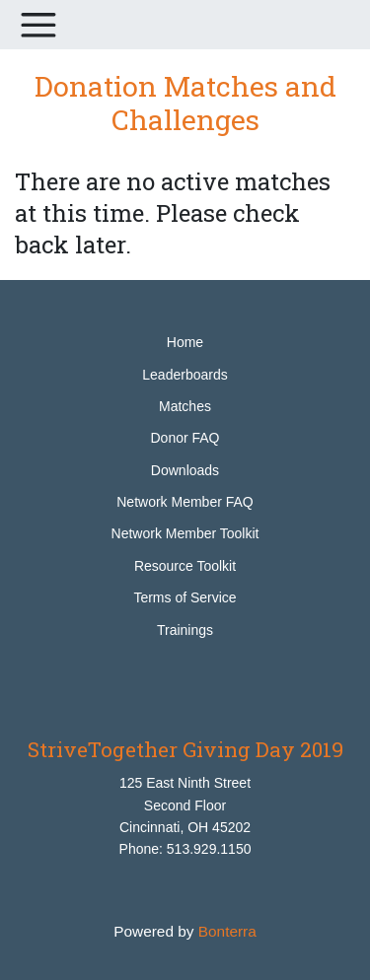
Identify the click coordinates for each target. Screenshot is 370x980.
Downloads (185, 470)
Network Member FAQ (185, 502)
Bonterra (227, 931)
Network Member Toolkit (185, 533)
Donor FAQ (185, 438)
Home (185, 342)
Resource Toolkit (185, 566)
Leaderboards (185, 375)
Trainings (185, 630)
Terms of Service (185, 597)
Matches (185, 406)
